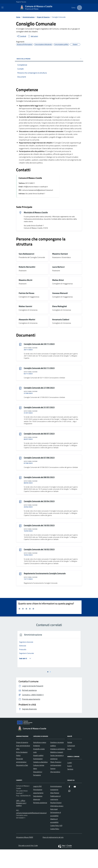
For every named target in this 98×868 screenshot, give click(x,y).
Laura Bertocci (58, 267)
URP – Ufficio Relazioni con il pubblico (21, 822)
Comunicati (71, 764)
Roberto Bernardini (27, 267)
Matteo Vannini (25, 307)
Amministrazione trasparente (56, 807)
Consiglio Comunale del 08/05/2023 (40, 478)
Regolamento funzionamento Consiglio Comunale (45, 575)
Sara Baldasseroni (26, 254)
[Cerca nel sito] (79, 8)
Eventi (70, 785)
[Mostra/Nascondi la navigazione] (2, 7)
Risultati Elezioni (56, 821)
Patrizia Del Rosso (27, 293)
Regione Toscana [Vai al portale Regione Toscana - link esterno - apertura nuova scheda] (21, 2)
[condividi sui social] (21, 36)
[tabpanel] (32, 661)
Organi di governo (22, 761)
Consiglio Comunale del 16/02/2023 (40, 551)
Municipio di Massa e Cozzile (36, 212)
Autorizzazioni (38, 777)
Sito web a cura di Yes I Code (28, 864)
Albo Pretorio (55, 811)
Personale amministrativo (21, 779)
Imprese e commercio (57, 768)
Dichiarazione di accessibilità (56, 833)
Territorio (70, 788)
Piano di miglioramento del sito (53, 856)
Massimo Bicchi (25, 280)
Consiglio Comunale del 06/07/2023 (40, 434)
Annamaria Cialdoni (61, 320)
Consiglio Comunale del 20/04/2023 (40, 503)
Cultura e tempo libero (39, 786)
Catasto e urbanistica (40, 781)
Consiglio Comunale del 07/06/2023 (40, 459)
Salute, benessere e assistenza (57, 776)
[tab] (48, 690)
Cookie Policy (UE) (56, 844)
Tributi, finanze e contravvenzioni (56, 782)
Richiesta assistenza (40, 821)
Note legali (54, 828)
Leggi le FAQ (37, 805)
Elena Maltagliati (60, 307)
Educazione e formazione (38, 792)
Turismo (53, 787)
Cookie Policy (55, 847)
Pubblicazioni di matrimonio (55, 816)
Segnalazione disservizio (38, 816)
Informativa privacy (57, 825)
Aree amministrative (23, 764)
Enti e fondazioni (22, 771)
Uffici (18, 768)
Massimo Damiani (60, 254)
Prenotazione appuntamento (38, 810)
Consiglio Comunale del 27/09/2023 (40, 388)
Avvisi (69, 768)
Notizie (70, 761)
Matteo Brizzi (58, 280)
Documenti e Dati (22, 784)
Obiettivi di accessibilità (54, 839)
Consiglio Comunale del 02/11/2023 (40, 368)
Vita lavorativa (55, 790)
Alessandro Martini (27, 320)
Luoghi (70, 781)
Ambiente (37, 764)
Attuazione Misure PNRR (25, 856)
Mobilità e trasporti (57, 771)
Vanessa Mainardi (60, 293)
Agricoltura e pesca (40, 761)
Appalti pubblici (38, 774)
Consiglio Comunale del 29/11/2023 (40, 344)
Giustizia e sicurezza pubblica (57, 763)
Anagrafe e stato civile (39, 769)
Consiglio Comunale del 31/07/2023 (40, 408)
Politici (18, 774)
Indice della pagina (49, 59)
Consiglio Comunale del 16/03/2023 (40, 527)
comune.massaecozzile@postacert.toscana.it (31, 832)
